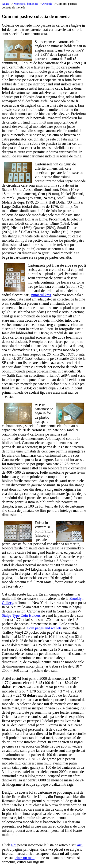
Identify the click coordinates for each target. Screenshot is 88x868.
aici (14, 845)
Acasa (6, 4)
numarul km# (41, 295)
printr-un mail (24, 858)
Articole (47, 4)
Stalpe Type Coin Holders (21, 615)
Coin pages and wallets (44, 628)
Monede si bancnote (26, 4)
